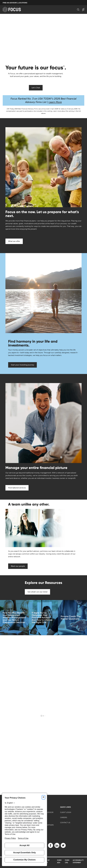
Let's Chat (36, 88)
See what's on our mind (37, 592)
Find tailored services (17, 488)
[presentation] (43, 37)
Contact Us (65, 823)
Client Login (66, 812)
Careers (64, 818)
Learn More (55, 102)
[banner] (15, 9)
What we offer (14, 241)
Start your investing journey (22, 365)
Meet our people (18, 566)
